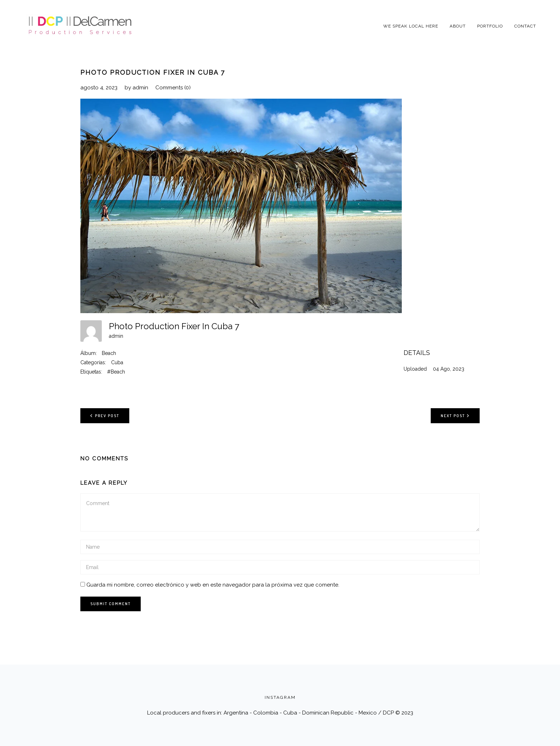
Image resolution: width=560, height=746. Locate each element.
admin (140, 88)
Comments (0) (173, 88)
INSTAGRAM (280, 697)
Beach (109, 353)
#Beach (116, 372)
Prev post (105, 416)
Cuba (117, 362)
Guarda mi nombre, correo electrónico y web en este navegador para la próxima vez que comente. (213, 585)
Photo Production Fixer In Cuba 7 (153, 72)
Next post (455, 416)
